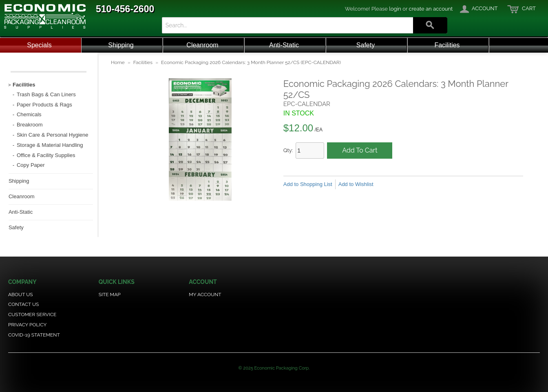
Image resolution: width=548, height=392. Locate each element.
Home (118, 62)
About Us (21, 295)
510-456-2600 (125, 9)
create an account (431, 9)
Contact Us (23, 304)
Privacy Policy (27, 325)
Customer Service (32, 314)
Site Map (110, 295)
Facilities (447, 45)
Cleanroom (202, 45)
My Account (205, 295)
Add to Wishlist (356, 184)
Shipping (121, 45)
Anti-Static (284, 45)
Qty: (288, 150)
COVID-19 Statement (34, 335)
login (395, 9)
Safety (366, 45)
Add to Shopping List (308, 184)
